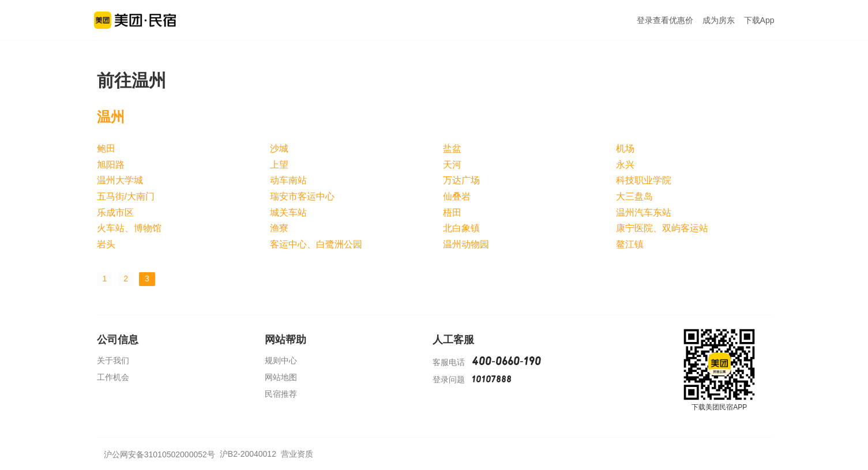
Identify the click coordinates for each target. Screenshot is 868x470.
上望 (279, 165)
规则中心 (281, 360)
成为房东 (719, 20)
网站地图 (281, 377)
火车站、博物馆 (129, 228)
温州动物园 (466, 244)
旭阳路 (111, 165)
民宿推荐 (281, 394)
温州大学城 (120, 180)
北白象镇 (461, 228)
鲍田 (106, 148)
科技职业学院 (644, 180)
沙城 (279, 148)
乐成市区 (115, 213)
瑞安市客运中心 (302, 196)
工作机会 (113, 377)
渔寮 (279, 228)
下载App (759, 20)
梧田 (452, 213)
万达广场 (461, 180)
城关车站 (288, 213)
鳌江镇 (630, 244)
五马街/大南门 (126, 196)
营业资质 (297, 454)
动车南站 (288, 180)
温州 (111, 117)
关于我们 (113, 360)
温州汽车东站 (644, 213)
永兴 (625, 165)
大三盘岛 (634, 196)
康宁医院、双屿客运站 (662, 228)
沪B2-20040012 (248, 454)
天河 (452, 165)
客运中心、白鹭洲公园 (316, 244)
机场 (625, 148)
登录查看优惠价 (665, 20)
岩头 (106, 244)
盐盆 (452, 148)
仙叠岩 (457, 196)
